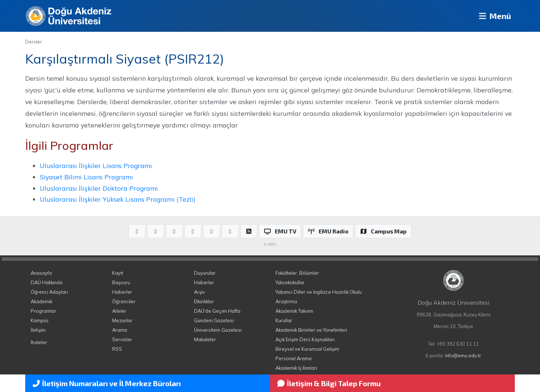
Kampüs (40, 320)
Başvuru (121, 282)
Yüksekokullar (290, 282)
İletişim (38, 330)
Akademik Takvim (294, 311)
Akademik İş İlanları (296, 368)
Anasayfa (41, 273)
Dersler (34, 42)
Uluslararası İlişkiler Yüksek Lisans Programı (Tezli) (118, 199)
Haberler (122, 292)
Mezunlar (122, 320)
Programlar (43, 311)
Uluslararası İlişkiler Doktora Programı (99, 188)
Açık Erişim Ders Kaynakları (305, 339)
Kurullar (284, 320)
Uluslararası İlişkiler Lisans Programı (96, 165)
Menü (493, 16)
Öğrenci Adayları (49, 292)
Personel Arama (294, 358)
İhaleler (39, 342)
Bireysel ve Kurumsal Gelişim (307, 349)
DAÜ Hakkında (47, 282)
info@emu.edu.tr (463, 355)
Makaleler (205, 339)
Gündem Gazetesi (214, 320)
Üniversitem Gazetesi (218, 330)
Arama (120, 330)
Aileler (119, 311)
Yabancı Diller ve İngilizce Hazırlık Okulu (319, 292)
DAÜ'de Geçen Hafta (217, 311)
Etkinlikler (204, 301)
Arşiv (199, 292)
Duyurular (205, 273)
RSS (117, 349)
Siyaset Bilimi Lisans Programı (86, 177)
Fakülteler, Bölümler (297, 273)
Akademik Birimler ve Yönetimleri (311, 330)
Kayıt (118, 273)
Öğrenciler (124, 301)
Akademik (41, 301)
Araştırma (286, 301)
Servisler (122, 339)
